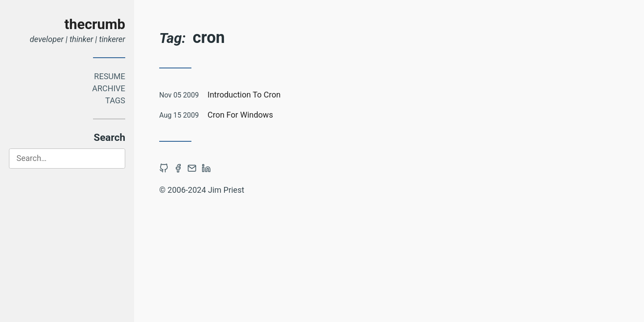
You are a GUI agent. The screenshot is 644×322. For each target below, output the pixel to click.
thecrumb (95, 24)
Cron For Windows (240, 115)
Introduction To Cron (244, 95)
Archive (109, 88)
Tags (115, 100)
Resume (110, 76)
